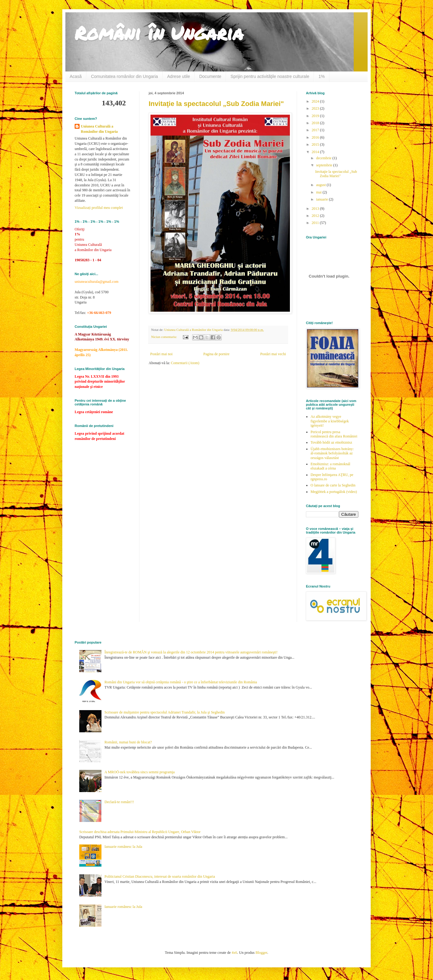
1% (322, 76)
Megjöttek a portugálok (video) (334, 492)
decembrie (324, 158)
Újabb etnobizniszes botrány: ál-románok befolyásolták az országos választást (332, 453)
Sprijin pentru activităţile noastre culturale (270, 76)
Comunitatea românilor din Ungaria (124, 76)
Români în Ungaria (159, 33)
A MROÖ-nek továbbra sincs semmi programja (140, 772)
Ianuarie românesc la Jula (123, 847)
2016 (316, 137)
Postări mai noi (161, 354)
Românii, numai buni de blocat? (128, 742)
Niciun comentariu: (164, 337)
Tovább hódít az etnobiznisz (331, 442)
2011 (316, 223)
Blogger (261, 953)
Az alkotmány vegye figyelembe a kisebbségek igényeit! (330, 421)
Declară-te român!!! (119, 802)
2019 (316, 116)
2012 (316, 216)
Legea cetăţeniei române (94, 412)
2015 (316, 144)
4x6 (234, 953)
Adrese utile (179, 76)
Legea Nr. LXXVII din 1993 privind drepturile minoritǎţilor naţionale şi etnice (100, 382)
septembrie (325, 165)
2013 (316, 209)
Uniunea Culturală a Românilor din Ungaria (99, 129)
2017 (316, 130)
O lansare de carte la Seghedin (333, 485)
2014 (316, 152)
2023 (316, 108)
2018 (316, 123)
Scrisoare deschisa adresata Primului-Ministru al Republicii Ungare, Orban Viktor (140, 832)
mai (319, 192)
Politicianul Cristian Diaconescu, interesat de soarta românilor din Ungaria (160, 876)
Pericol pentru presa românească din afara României (334, 434)
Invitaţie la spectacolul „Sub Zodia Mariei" (216, 104)
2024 (316, 101)
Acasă (76, 76)
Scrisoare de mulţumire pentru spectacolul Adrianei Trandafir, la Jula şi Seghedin (165, 712)
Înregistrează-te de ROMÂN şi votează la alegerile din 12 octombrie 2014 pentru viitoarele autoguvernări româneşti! (191, 652)
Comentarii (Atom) (185, 363)
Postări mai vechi (273, 354)
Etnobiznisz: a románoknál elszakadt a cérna (330, 466)
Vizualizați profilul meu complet (99, 208)
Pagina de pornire (216, 354)
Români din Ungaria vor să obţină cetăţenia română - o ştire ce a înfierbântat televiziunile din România (181, 682)
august (321, 185)
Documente (210, 76)
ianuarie (323, 199)
